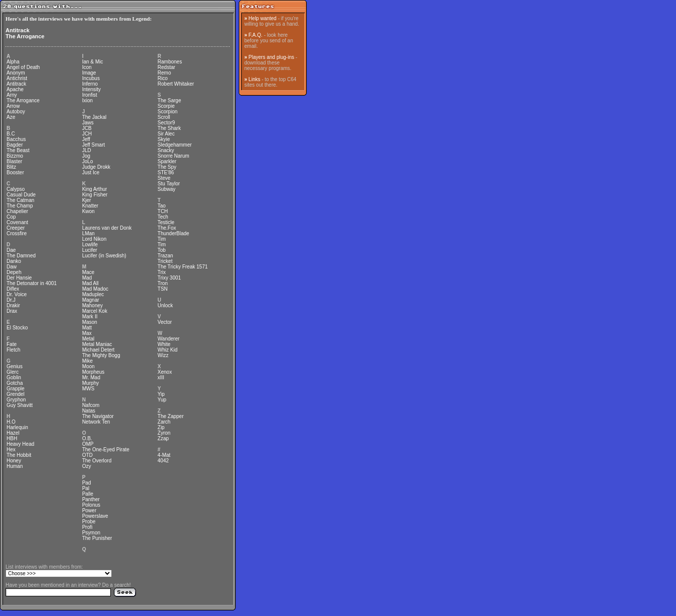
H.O (11, 422)
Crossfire (17, 233)
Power (89, 510)
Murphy (90, 383)
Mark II (90, 317)
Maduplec (93, 294)
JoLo (88, 161)
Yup (162, 400)
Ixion (87, 100)
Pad (87, 483)
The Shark (169, 128)
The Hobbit (19, 455)
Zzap (163, 438)
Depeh (14, 272)
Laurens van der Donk (107, 228)
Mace (88, 272)
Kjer (87, 200)
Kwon (88, 211)
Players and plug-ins (271, 57)
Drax (12, 311)
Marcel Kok (95, 311)
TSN (163, 289)
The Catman (20, 200)
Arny (12, 95)
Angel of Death (23, 67)
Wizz (163, 355)
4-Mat (164, 455)
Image (89, 73)
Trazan (165, 256)
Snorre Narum (174, 156)
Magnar (91, 300)
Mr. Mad (91, 378)
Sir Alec (166, 134)
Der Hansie (19, 278)
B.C (11, 134)
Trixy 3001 (169, 278)
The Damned (21, 256)
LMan (88, 233)
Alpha (13, 62)
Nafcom (91, 405)
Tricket (165, 261)
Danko (14, 261)
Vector (165, 322)
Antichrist (17, 78)
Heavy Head (20, 444)
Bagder (15, 145)
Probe (89, 522)
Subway (167, 189)
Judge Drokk (96, 167)
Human (15, 466)
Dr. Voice (17, 294)
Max (87, 333)
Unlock (165, 305)
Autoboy (16, 112)
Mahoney (92, 305)
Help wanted (262, 18)
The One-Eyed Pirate (106, 450)
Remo (164, 73)
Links (254, 79)
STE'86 (166, 173)
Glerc (13, 372)
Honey (14, 461)
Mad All (90, 283)
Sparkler (167, 161)
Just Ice (91, 173)
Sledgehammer (175, 145)
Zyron (164, 433)
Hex (11, 450)
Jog (86, 156)
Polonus (91, 505)
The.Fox (167, 228)
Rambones (170, 62)
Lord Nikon (94, 239)
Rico (163, 78)
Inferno (90, 84)
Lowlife (90, 245)
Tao (162, 206)
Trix (162, 272)
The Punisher (97, 538)
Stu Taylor (169, 184)
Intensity (91, 89)
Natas (89, 411)
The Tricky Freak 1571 (183, 267)
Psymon (91, 533)
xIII (161, 378)
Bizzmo (15, 156)
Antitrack (18, 30)
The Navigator (98, 416)
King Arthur (94, 189)
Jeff (86, 139)
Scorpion (167, 112)
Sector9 (166, 123)
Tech (163, 217)
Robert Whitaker (176, 84)
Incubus (91, 78)
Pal (86, 488)
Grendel (16, 394)
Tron (163, 283)
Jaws (88, 123)
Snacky (166, 150)
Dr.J (11, 300)
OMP (88, 444)
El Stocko (17, 328)
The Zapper (171, 416)
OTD (87, 455)
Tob (162, 250)
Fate (12, 344)
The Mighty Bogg (101, 355)
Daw (12, 267)
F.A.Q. (255, 35)
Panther (91, 499)
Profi (87, 527)
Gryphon (16, 400)
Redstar (166, 67)
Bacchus (16, 139)
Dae (11, 250)
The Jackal (94, 117)
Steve (164, 178)
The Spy (167, 167)
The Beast (18, 150)
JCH (87, 134)
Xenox (165, 372)
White (164, 344)
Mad (87, 278)
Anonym (16, 73)
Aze (11, 117)
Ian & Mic (93, 62)
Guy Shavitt (20, 405)
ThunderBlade (174, 233)
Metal (88, 339)
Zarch (164, 422)
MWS (88, 389)
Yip (161, 394)
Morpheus (93, 372)
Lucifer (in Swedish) (104, 256)
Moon (88, 366)
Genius (15, 366)
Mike (87, 361)
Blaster (14, 161)
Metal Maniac (97, 344)
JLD (87, 150)
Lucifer (90, 250)
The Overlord (97, 461)
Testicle (166, 222)
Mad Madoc (95, 289)
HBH (12, 438)
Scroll (164, 117)
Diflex (13, 289)
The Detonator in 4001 (32, 283)
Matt (87, 328)
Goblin (14, 378)
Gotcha (15, 383)
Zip (161, 427)
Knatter (90, 206)
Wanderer (169, 339)
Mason (90, 322)
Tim (162, 239)
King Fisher (95, 195)
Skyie (164, 139)
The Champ (20, 206)
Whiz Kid (167, 350)
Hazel (13, 433)
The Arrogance (25, 36)
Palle (88, 494)
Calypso (16, 189)
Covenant (17, 222)
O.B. (87, 438)
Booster (15, 173)
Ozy (87, 466)
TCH (163, 211)
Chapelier (17, 211)
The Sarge (170, 100)
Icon (87, 67)
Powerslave (95, 516)
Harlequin (17, 427)
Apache (15, 89)
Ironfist (90, 95)
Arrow (13, 106)
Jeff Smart (93, 145)
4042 (163, 461)
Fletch (13, 350)
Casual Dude (21, 195)
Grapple (16, 389)
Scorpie (166, 106)
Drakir (13, 305)
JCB (87, 128)
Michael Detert (98, 350)
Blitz (11, 167)
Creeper (16, 228)
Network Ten (96, 422)
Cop (11, 217)
